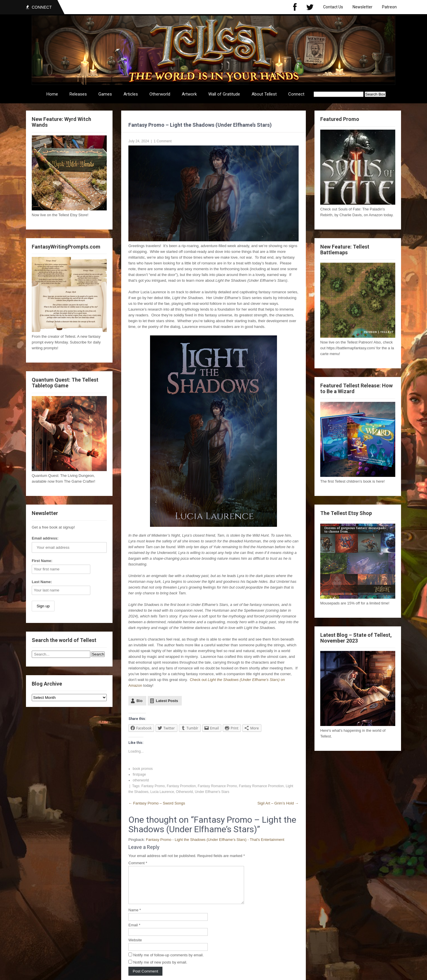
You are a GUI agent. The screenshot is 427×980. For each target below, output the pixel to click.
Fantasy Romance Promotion (261, 786)
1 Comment (163, 141)
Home (52, 94)
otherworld (141, 780)
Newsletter (363, 7)
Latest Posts (167, 701)
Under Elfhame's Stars (212, 792)
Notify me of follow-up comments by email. (168, 962)
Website (135, 947)
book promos (143, 769)
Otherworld (160, 94)
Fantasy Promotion (181, 786)
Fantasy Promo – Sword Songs (157, 803)
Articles (131, 94)
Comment (138, 863)
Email (134, 932)
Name (135, 917)
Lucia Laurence (162, 792)
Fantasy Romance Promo (217, 786)
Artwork (189, 94)
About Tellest (264, 94)
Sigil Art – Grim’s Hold (278, 803)
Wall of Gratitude (224, 94)
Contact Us (333, 7)
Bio (139, 701)
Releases (78, 94)
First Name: (42, 561)
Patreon (389, 7)
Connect (296, 94)
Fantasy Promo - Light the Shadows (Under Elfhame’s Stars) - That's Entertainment (215, 840)
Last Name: (42, 582)
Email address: (45, 538)
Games (105, 94)
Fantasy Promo (153, 786)
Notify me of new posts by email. (160, 969)
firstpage (139, 774)
